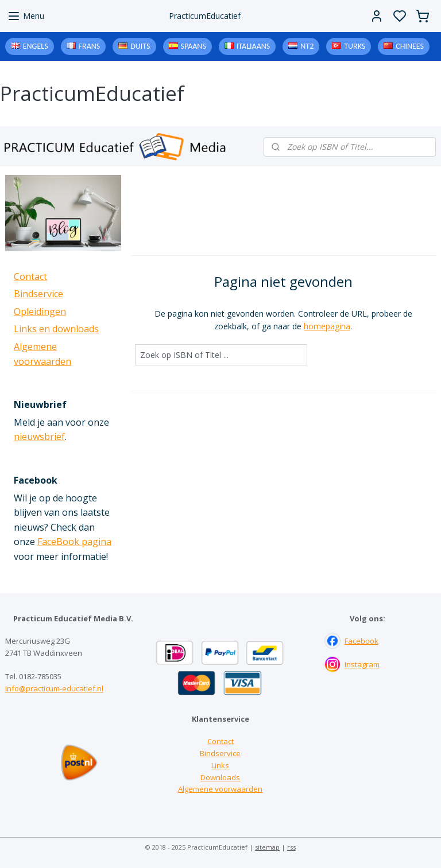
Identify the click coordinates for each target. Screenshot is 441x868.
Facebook (361, 641)
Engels (36, 46)
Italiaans (253, 46)
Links (220, 765)
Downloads (220, 777)
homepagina (328, 326)
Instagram (362, 664)
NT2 (307, 46)
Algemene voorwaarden (220, 789)
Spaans (194, 46)
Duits (140, 46)
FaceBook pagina (74, 542)
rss (291, 847)
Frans (90, 46)
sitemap (267, 847)
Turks (355, 46)
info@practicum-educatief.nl (54, 688)
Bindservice (38, 294)
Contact (30, 277)
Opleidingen (40, 312)
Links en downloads (56, 329)
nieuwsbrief (39, 437)
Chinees (410, 46)
